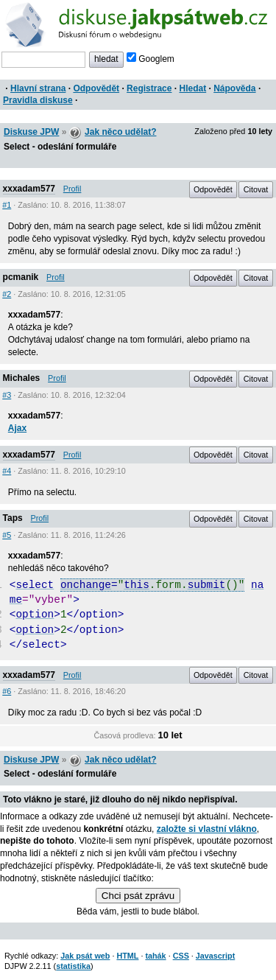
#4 (7, 471)
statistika (73, 966)
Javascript (215, 956)
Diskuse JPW (31, 132)
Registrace (149, 88)
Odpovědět (96, 88)
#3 (7, 395)
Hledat (192, 88)
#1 (7, 205)
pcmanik (21, 277)
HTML (127, 956)
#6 (7, 691)
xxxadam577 (29, 189)
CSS (181, 956)
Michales (22, 378)
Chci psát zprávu (138, 896)
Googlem (151, 59)
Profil (72, 189)
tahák (155, 956)
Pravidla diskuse (38, 100)
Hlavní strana (38, 88)
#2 (7, 294)
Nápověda (234, 88)
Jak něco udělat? (120, 132)
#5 (7, 535)
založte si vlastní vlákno (207, 829)
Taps (13, 518)
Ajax (17, 428)
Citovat (256, 189)
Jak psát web (85, 956)
